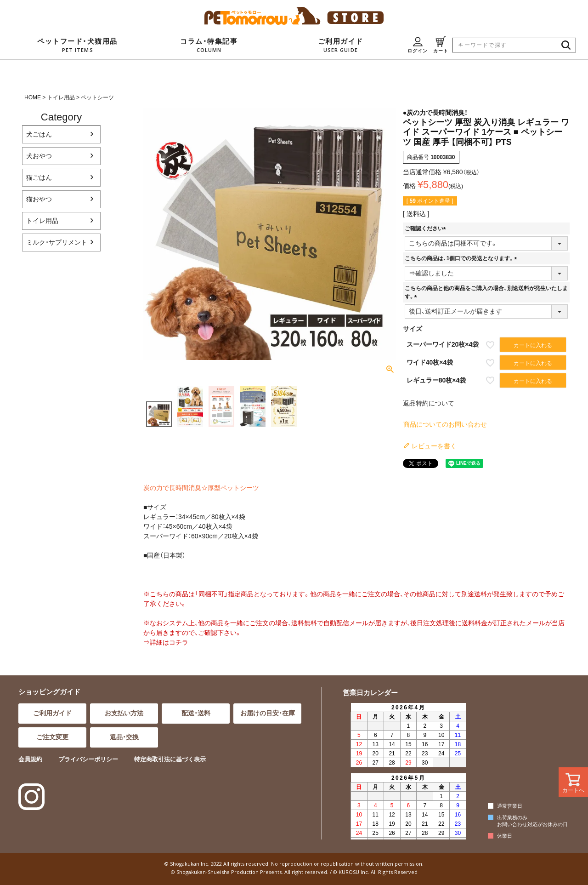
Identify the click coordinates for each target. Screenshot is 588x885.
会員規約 (30, 759)
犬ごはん (39, 134)
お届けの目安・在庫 (268, 713)
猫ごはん (39, 177)
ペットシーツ (97, 97)
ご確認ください (427, 228)
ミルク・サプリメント (57, 242)
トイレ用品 (61, 97)
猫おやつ (39, 199)
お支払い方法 (124, 713)
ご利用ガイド (52, 713)
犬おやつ (39, 156)
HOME (33, 97)
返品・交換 (124, 737)
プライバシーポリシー (88, 759)
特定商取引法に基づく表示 (170, 759)
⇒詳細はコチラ (166, 642)
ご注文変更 (52, 737)
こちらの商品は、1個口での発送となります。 (462, 258)
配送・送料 (196, 713)
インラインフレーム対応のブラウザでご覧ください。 (407, 771)
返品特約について (429, 403)
